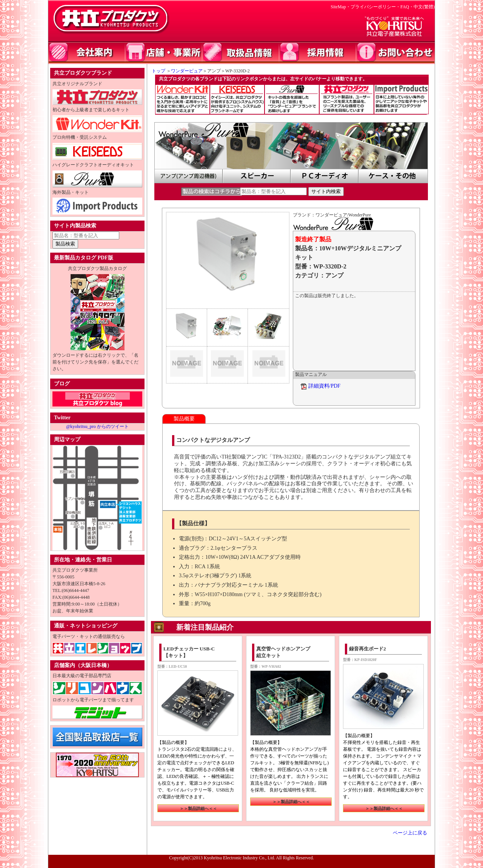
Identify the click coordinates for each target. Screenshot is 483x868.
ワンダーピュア (187, 71)
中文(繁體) (424, 7)
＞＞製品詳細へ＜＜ (198, 808)
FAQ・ (407, 7)
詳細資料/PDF (325, 386)
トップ (156, 71)
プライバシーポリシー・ (375, 7)
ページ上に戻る (410, 833)
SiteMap (338, 7)
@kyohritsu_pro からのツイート (97, 426)
